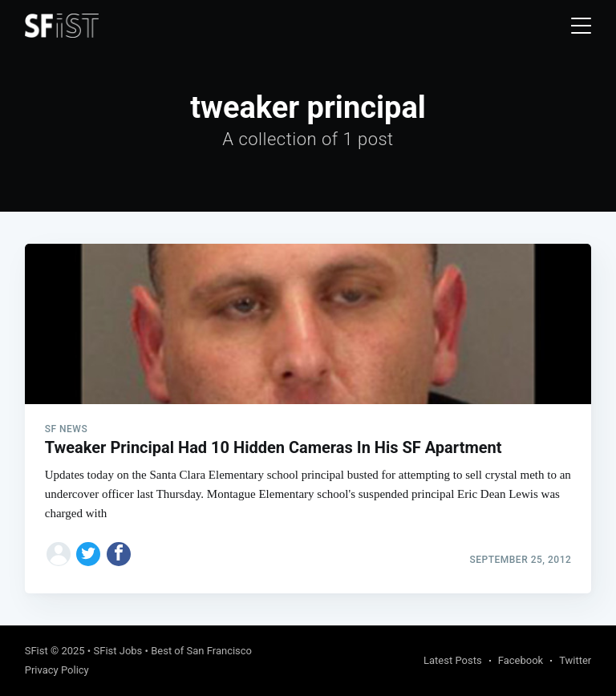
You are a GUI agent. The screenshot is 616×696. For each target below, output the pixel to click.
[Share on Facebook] (119, 554)
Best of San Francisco (201, 651)
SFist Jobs (118, 651)
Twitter (575, 660)
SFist (36, 651)
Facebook (521, 660)
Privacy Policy (57, 670)
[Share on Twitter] (88, 554)
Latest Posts (453, 660)
